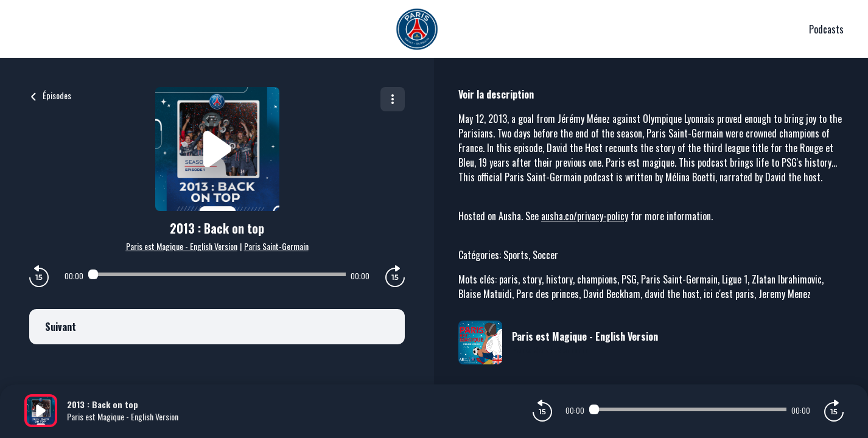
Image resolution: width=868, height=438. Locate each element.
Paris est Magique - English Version (182, 246)
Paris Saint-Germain (276, 246)
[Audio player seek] (217, 274)
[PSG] (417, 29)
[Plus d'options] (393, 99)
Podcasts (826, 29)
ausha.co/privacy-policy (585, 216)
